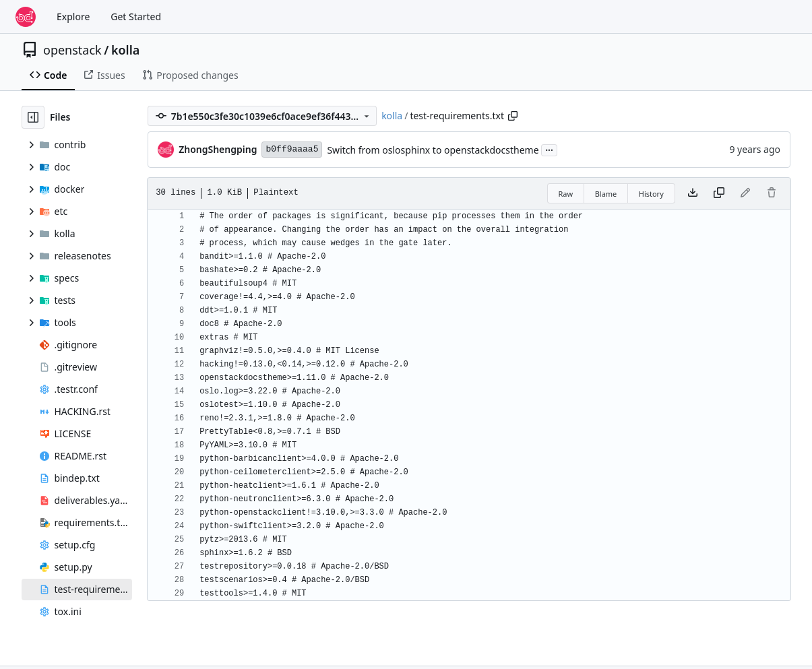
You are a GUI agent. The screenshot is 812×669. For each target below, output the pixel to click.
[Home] (26, 17)
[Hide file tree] (33, 117)
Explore (73, 17)
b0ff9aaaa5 (292, 149)
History (651, 194)
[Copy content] (719, 193)
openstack (72, 50)
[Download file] (693, 193)
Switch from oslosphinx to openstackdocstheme (433, 150)
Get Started (136, 17)
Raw (566, 194)
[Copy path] (513, 116)
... (549, 149)
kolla (125, 50)
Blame (606, 194)
